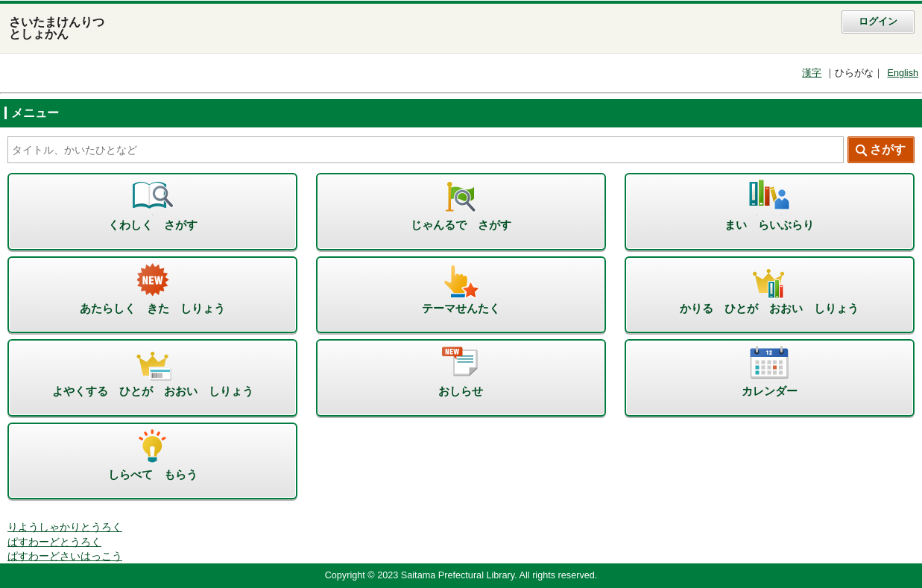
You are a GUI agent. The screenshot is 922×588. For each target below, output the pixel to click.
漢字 (812, 73)
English (903, 73)
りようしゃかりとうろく (65, 527)
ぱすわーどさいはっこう (65, 556)
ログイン (878, 22)
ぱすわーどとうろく (54, 542)
